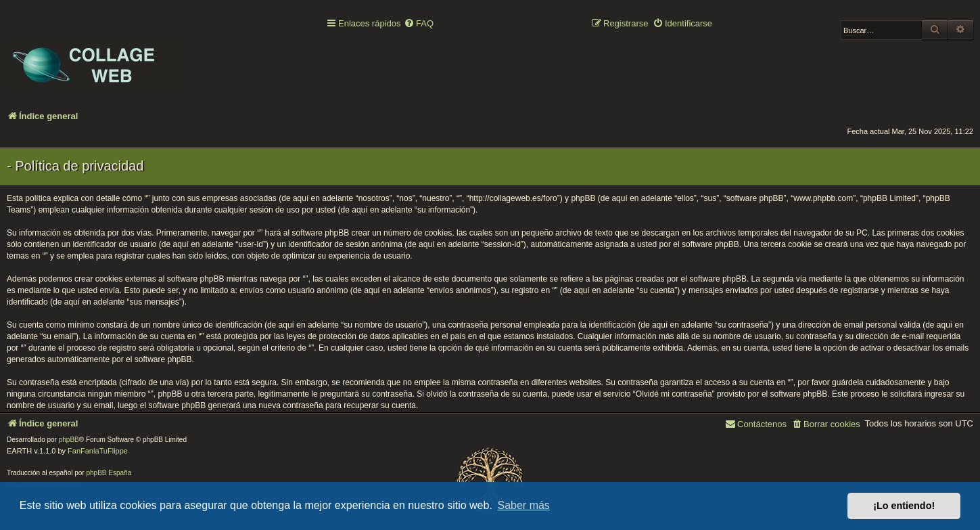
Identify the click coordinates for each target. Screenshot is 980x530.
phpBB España (109, 473)
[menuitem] (419, 24)
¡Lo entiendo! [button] (904, 506)
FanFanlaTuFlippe (98, 451)
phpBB (69, 440)
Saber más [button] (524, 505)
